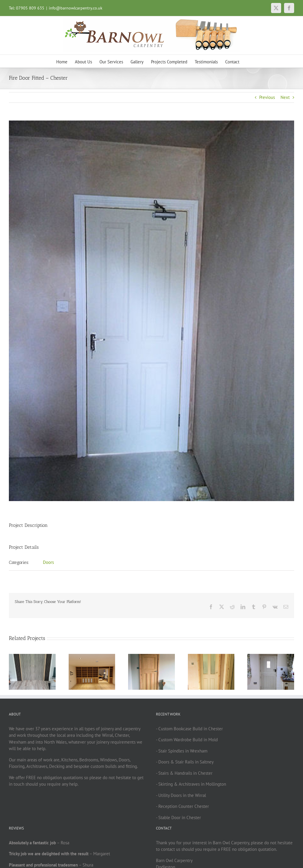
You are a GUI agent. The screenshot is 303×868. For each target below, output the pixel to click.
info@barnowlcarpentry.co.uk (76, 8)
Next (285, 97)
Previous (267, 97)
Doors (48, 562)
